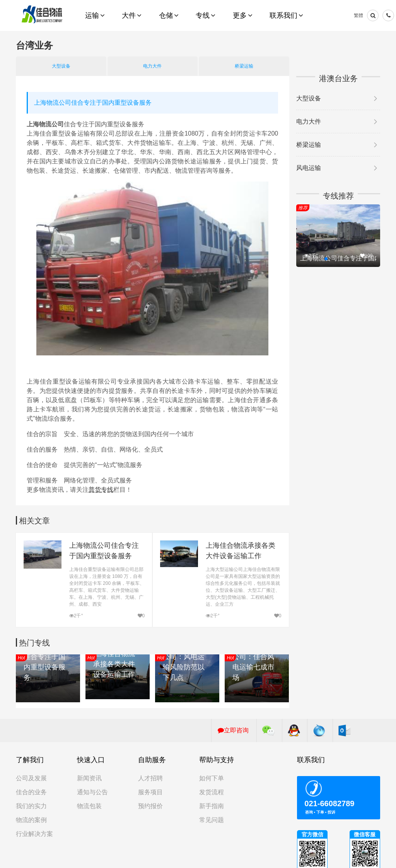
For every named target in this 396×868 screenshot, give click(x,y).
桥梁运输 (244, 66)
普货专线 (101, 490)
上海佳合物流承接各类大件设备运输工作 (241, 551)
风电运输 (309, 168)
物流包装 (89, 806)
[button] (326, 259)
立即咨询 (233, 730)
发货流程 (212, 792)
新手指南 (212, 806)
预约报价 (150, 806)
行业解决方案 (34, 834)
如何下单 (212, 778)
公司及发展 (31, 778)
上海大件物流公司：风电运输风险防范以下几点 (184, 662)
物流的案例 (31, 820)
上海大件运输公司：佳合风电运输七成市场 (253, 662)
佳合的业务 (31, 792)
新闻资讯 (89, 778)
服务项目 (150, 792)
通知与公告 (92, 792)
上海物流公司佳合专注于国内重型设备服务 (104, 551)
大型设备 (61, 66)
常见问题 (212, 820)
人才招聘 (150, 778)
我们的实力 (31, 806)
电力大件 (152, 66)
